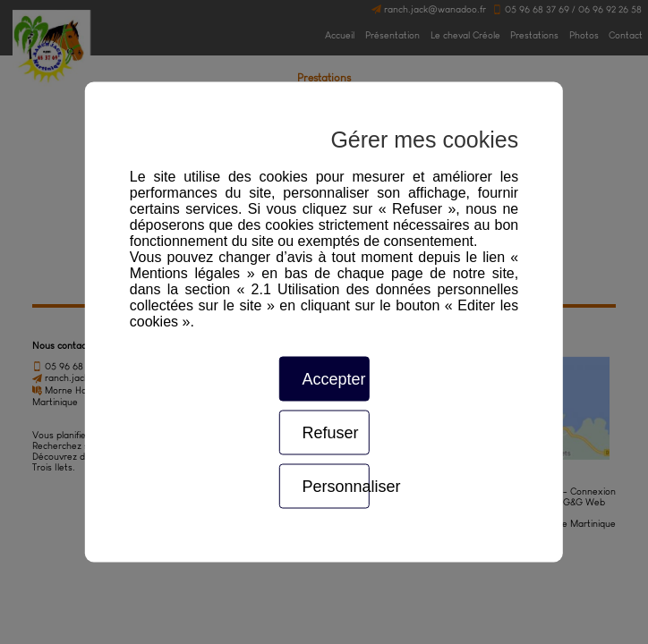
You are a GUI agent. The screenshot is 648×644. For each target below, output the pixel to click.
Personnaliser (335, 487)
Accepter (333, 379)
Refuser (330, 433)
